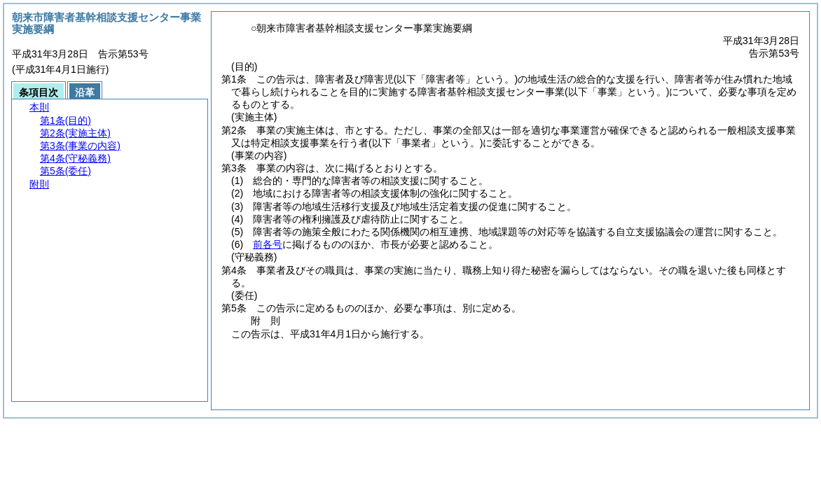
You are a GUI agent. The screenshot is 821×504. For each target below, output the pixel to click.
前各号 (268, 244)
